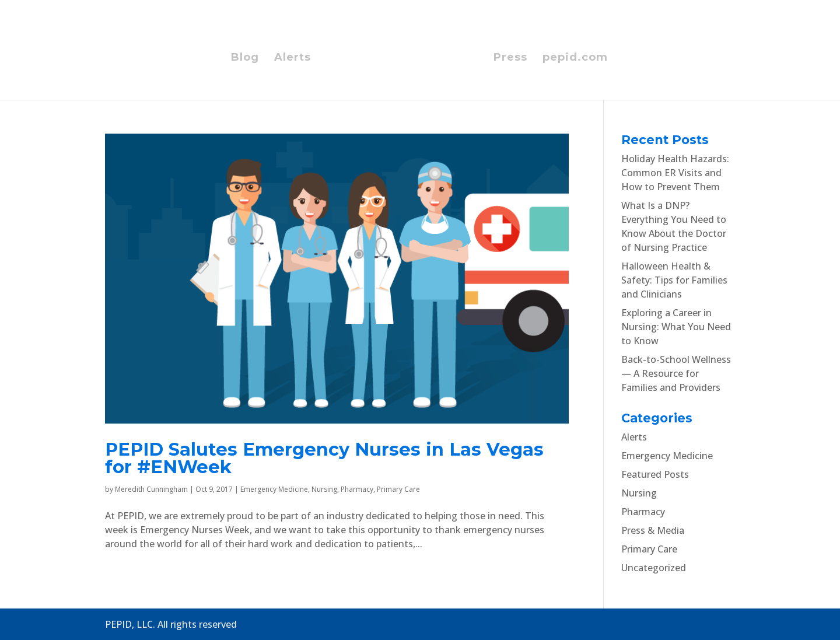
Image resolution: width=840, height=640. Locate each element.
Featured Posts (655, 474)
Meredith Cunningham (151, 489)
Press (510, 58)
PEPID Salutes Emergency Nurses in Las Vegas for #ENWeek (324, 458)
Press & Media (653, 530)
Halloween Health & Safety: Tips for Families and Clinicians (674, 280)
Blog (245, 58)
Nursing (324, 489)
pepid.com (575, 58)
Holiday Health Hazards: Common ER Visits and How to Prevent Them (675, 173)
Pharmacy (357, 489)
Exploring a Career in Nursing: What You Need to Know (676, 327)
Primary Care (398, 489)
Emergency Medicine (274, 489)
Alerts (293, 58)
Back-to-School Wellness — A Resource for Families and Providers (676, 373)
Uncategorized (654, 568)
